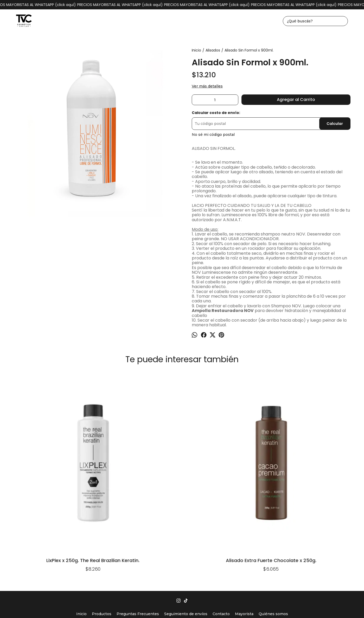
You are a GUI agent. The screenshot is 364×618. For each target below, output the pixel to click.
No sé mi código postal (213, 135)
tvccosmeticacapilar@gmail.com (182, 529)
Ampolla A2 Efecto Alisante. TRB (182, 386)
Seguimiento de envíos (186, 509)
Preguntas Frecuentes (138, 509)
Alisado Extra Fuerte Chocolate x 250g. (111, 455)
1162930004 (182, 521)
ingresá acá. (241, 606)
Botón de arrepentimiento (268, 606)
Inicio (81, 509)
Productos (102, 509)
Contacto (221, 509)
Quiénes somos (273, 509)
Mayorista (244, 509)
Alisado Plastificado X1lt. (253, 385)
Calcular (335, 124)
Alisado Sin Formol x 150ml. (325, 385)
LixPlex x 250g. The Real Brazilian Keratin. (40, 455)
